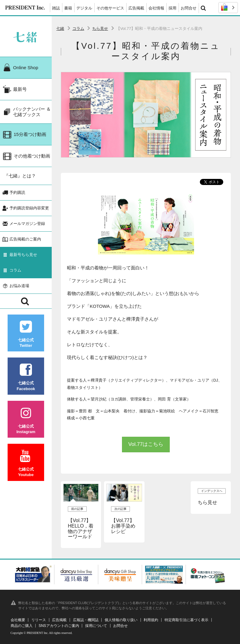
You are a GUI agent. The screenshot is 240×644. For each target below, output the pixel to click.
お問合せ (189, 8)
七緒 (60, 28)
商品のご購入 (22, 626)
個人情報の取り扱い (121, 620)
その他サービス (110, 8)
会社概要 (18, 620)
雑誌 (56, 8)
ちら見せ (100, 28)
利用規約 (151, 620)
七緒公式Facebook (26, 377)
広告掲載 (136, 8)
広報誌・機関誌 (86, 620)
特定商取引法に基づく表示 (186, 620)
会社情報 (156, 8)
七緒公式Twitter (26, 334)
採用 (172, 8)
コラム (78, 28)
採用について (96, 626)
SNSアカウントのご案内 (59, 626)
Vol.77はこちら (146, 444)
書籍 (68, 8)
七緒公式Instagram (26, 420)
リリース (39, 620)
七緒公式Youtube (26, 463)
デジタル (84, 8)
